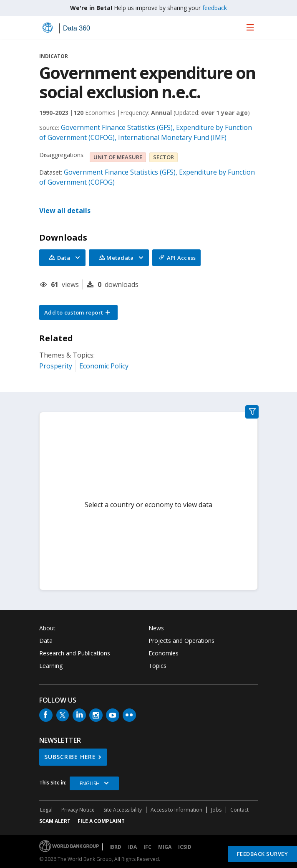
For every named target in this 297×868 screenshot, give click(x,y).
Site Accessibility (123, 810)
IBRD (115, 847)
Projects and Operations (181, 641)
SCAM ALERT (55, 821)
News (156, 628)
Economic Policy (104, 366)
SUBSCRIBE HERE (70, 757)
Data (46, 641)
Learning (51, 666)
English (90, 783)
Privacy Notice (78, 810)
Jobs (216, 810)
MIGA (165, 847)
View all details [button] (65, 211)
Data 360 (77, 28)
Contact (239, 810)
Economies (164, 653)
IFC (147, 847)
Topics (157, 666)
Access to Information (176, 810)
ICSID (185, 847)
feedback (215, 8)
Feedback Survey (263, 854)
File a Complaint (101, 821)
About (47, 628)
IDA (132, 847)
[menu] (250, 27)
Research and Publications (75, 653)
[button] (78, 312)
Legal (46, 810)
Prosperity (56, 366)
